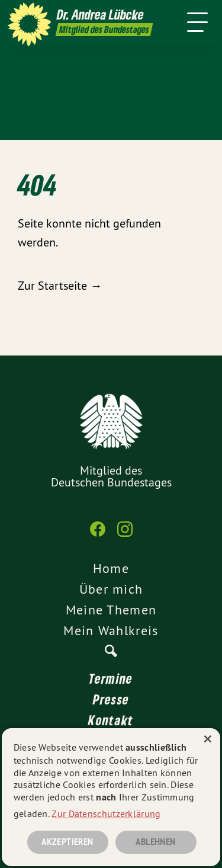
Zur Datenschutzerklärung (106, 813)
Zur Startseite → (60, 285)
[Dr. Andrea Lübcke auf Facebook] (98, 535)
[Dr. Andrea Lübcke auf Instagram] (125, 535)
